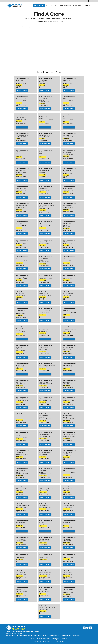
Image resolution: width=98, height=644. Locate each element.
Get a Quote (39, 5)
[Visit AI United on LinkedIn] (84, 629)
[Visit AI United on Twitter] (87, 629)
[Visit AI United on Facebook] (90, 629)
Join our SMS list (59, 641)
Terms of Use (37, 641)
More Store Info (22, 90)
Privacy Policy (48, 641)
